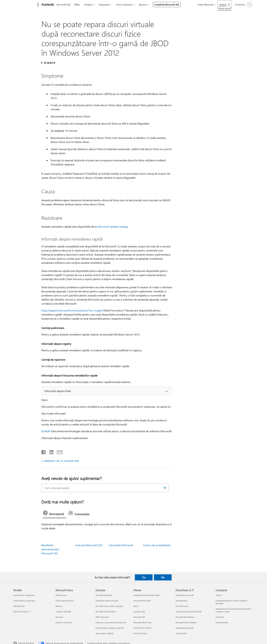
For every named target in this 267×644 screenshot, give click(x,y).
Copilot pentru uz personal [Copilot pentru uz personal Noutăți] (24, 601)
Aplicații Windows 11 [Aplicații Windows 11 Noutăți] (22, 612)
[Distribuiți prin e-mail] (58, 451)
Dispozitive (104, 5)
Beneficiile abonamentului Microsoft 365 (50, 549)
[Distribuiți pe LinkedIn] (50, 451)
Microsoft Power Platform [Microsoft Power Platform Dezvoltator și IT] (186, 622)
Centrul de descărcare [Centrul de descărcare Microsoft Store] (65, 601)
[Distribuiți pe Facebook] (44, 451)
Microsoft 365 (63, 5)
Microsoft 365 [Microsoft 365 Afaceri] (139, 617)
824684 (46, 431)
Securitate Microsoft (121, 545)
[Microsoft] (25, 5)
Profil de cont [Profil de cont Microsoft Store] (61, 595)
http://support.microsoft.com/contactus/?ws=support (73, 310)
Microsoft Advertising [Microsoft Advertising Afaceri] (142, 622)
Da (144, 577)
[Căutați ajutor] (225, 4)
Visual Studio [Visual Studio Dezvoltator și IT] (181, 633)
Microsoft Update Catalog (112, 227)
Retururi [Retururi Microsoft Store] (59, 606)
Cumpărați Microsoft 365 (167, 5)
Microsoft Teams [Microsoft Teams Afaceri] (140, 633)
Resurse (143, 5)
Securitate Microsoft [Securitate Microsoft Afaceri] (142, 601)
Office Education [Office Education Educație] (102, 617)
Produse (88, 5)
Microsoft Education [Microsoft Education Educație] (104, 595)
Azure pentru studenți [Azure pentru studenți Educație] (105, 633)
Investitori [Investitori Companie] (220, 617)
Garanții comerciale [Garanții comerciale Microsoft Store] (64, 622)
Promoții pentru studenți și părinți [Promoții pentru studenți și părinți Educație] (110, 628)
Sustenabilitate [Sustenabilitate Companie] (222, 622)
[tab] (54, 514)
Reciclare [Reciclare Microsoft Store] (59, 617)
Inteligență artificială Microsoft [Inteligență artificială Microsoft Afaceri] (146, 595)
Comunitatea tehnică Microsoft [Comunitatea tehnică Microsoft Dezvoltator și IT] (188, 612)
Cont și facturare (124, 5)
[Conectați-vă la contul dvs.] (243, 5)
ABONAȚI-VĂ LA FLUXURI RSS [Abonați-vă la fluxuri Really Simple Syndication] (62, 461)
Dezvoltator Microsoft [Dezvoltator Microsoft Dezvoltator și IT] (185, 595)
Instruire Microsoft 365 (89, 545)
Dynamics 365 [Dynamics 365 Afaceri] (139, 612)
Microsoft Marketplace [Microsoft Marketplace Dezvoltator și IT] (185, 617)
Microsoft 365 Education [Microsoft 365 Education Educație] (106, 612)
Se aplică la (49, 63)
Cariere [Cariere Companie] (219, 595)
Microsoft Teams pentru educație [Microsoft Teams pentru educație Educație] (109, 606)
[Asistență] (47, 5)
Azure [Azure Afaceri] (136, 606)
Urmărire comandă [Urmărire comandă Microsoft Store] (63, 612)
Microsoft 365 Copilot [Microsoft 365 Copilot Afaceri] (142, 628)
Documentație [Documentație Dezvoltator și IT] (181, 601)
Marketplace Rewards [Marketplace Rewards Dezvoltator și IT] (185, 628)
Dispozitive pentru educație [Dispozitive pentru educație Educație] (107, 601)
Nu (163, 577)
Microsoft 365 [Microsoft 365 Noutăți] (19, 606)
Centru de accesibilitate (157, 545)
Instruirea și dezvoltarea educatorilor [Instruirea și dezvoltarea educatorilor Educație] (111, 622)
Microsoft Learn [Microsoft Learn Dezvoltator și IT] (182, 606)
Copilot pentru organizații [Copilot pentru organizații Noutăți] (24, 595)
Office (77, 5)
